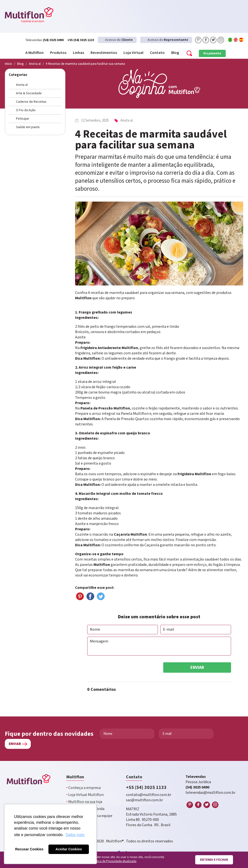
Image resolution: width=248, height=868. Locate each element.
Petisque (23, 119)
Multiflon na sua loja (84, 802)
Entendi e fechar (214, 860)
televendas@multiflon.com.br (210, 793)
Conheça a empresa (84, 788)
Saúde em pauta (28, 127)
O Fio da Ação (26, 110)
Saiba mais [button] (75, 835)
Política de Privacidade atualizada (114, 861)
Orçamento (212, 53)
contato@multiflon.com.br (149, 795)
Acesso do (119, 40)
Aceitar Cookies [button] (69, 849)
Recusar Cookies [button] (29, 849)
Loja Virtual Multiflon (85, 795)
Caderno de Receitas (31, 102)
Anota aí (22, 85)
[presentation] (124, 667)
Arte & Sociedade (29, 93)
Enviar (197, 667)
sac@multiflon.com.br (144, 800)
